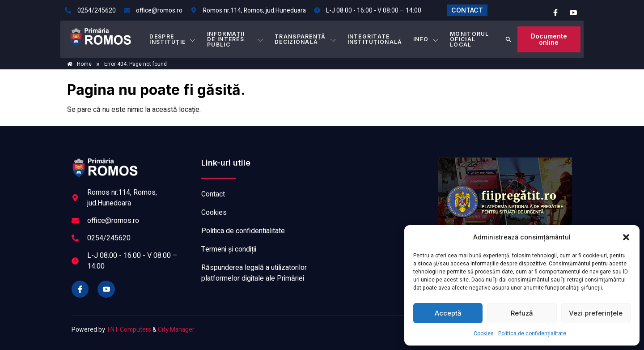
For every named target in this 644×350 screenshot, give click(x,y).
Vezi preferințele (596, 313)
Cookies (484, 333)
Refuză (522, 313)
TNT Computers (129, 330)
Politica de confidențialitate (532, 333)
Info (426, 39)
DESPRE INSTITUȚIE (173, 39)
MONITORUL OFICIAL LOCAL (470, 39)
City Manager (176, 330)
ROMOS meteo (378, 191)
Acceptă (448, 313)
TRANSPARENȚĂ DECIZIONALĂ (306, 39)
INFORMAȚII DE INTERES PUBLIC (236, 39)
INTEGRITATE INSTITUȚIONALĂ (375, 39)
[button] (626, 237)
